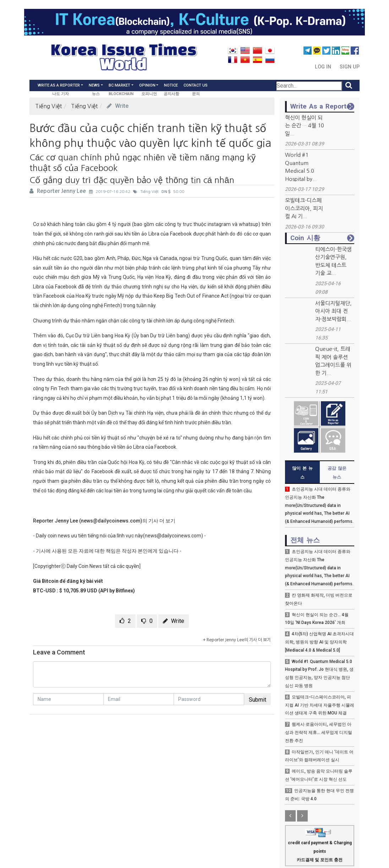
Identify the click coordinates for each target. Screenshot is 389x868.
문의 (196, 94)
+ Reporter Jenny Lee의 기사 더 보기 (237, 640)
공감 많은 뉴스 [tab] (337, 473)
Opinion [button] (147, 85)
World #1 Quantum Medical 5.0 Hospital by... (301, 167)
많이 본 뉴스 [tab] (302, 473)
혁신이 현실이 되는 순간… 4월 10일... (305, 126)
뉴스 (96, 94)
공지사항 (171, 94)
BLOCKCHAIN (121, 94)
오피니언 (149, 94)
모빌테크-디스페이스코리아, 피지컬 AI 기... (304, 208)
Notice (171, 85)
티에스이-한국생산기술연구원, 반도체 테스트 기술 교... (333, 261)
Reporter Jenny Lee (58, 191)
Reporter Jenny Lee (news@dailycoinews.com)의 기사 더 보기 (104, 521)
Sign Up (350, 67)
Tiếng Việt (49, 106)
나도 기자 (61, 94)
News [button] (94, 85)
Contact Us (196, 85)
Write (118, 106)
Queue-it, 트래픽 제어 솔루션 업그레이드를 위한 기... (333, 361)
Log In (324, 67)
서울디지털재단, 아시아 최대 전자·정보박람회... (333, 311)
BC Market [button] (119, 85)
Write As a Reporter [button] (59, 85)
